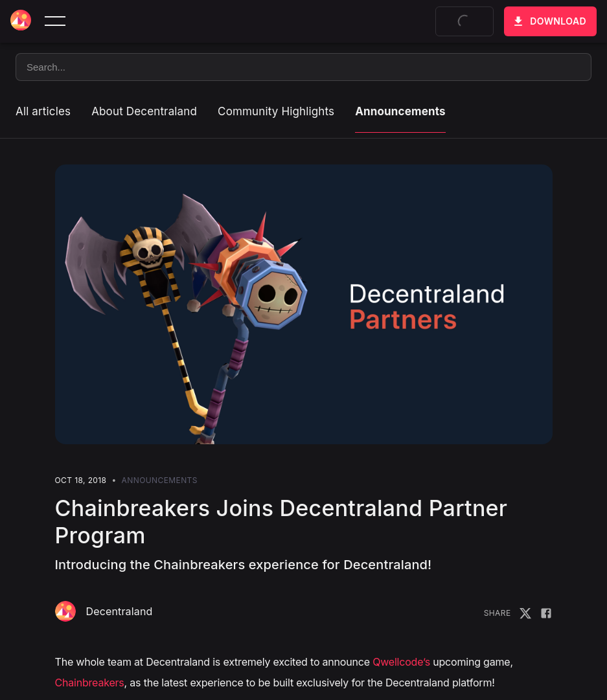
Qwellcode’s (401, 662)
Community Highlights (276, 111)
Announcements (400, 111)
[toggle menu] (55, 21)
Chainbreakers (90, 683)
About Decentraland (144, 111)
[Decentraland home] (21, 21)
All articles (43, 111)
